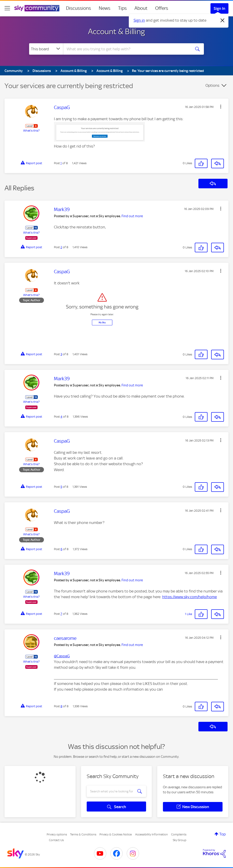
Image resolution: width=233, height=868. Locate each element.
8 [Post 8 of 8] (61, 706)
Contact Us (56, 840)
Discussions (79, 8)
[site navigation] (7, 8)
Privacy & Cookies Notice (116, 834)
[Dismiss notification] (223, 20)
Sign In (219, 8)
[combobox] (127, 49)
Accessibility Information (152, 834)
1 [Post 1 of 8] (61, 163)
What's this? (31, 131)
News (105, 8)
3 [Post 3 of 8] (61, 354)
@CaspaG (62, 656)
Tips (122, 8)
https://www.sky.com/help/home (190, 597)
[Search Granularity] (46, 49)
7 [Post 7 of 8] (61, 614)
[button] (221, 107)
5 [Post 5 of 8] (61, 487)
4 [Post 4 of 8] (61, 417)
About (141, 8)
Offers (162, 8)
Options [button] (212, 85)
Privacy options (57, 834)
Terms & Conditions (83, 834)
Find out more (132, 216)
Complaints (179, 834)
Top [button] (223, 834)
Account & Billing (116, 31)
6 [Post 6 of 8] (61, 549)
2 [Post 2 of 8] (61, 247)
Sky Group (180, 840)
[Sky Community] (37, 8)
